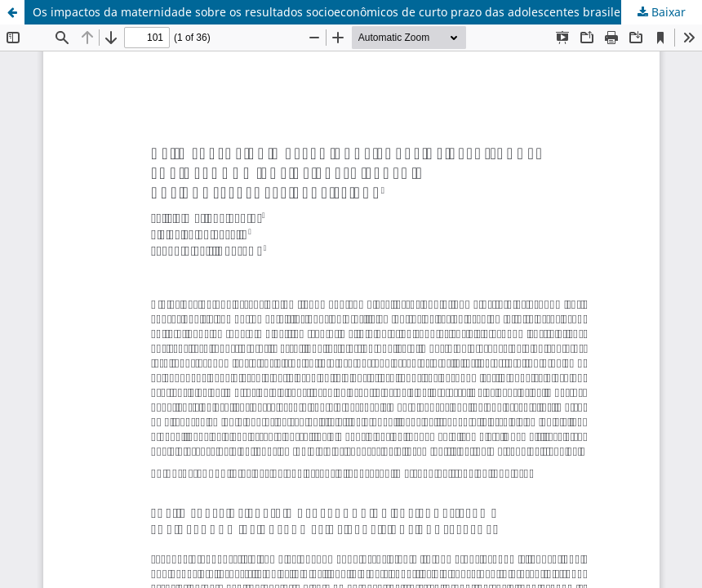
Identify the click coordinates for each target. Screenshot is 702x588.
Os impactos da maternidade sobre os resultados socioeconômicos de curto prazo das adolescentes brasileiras (337, 12)
